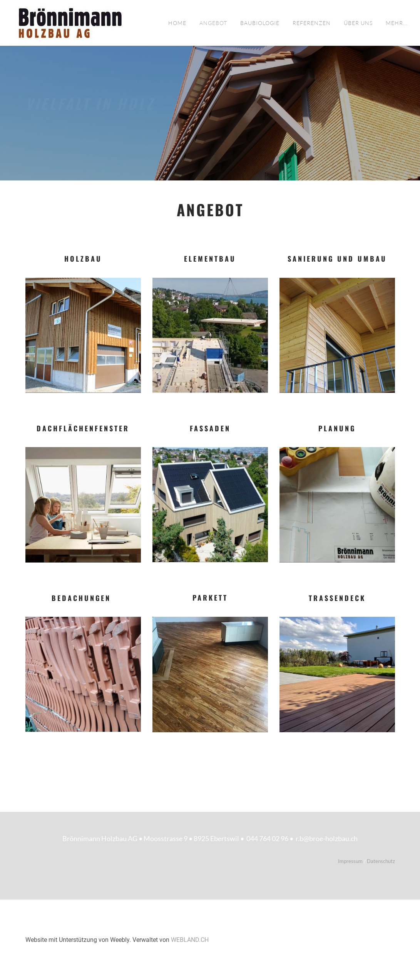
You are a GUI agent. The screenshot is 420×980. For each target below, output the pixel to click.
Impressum (351, 861)
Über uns (358, 23)
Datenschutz (381, 861)
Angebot (213, 23)
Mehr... (397, 23)
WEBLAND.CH (190, 940)
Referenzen (312, 23)
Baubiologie (260, 23)
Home (177, 23)
